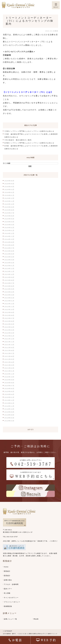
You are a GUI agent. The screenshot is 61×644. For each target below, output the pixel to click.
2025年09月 (9, 207)
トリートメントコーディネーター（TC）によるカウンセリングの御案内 (29, 21)
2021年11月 (9, 342)
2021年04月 (9, 362)
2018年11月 (9, 406)
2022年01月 (9, 336)
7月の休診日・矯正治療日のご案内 (18, 140)
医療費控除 (8, 606)
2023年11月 (9, 271)
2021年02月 (9, 368)
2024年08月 (9, 245)
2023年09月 (9, 277)
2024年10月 (9, 239)
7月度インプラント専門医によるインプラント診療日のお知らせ (29, 131)
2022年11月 (9, 307)
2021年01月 (9, 371)
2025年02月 (9, 228)
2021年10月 (9, 345)
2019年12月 (9, 400)
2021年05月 (9, 359)
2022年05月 (9, 324)
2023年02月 (9, 298)
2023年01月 (9, 301)
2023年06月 (9, 286)
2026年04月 (9, 187)
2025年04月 (9, 222)
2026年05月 (9, 184)
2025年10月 (9, 204)
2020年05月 (9, 391)
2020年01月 (9, 397)
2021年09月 (9, 348)
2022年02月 (9, 333)
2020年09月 (9, 380)
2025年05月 (9, 219)
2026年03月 (9, 190)
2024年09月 (9, 242)
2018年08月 (9, 415)
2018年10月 (9, 409)
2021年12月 (9, 339)
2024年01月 (9, 266)
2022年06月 (9, 321)
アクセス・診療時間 (11, 584)
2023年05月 (9, 289)
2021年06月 (9, 356)
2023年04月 (9, 292)
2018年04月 (9, 421)
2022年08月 (9, 315)
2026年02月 (9, 192)
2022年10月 (9, 310)
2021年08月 (9, 350)
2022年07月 (9, 318)
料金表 (36, 619)
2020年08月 (9, 383)
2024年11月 (9, 236)
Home (6, 567)
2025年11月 (9, 201)
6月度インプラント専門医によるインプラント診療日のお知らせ (29, 143)
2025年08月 (9, 210)
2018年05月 (9, 418)
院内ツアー (8, 589)
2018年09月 (9, 412)
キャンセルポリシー (11, 598)
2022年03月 (9, 330)
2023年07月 (9, 283)
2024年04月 (9, 257)
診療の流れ (8, 580)
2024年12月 (9, 233)
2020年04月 (9, 394)
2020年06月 (9, 389)
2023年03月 (9, 295)
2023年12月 (9, 269)
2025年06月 (9, 216)
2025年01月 (9, 230)
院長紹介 (7, 576)
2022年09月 (9, 312)
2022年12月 (9, 304)
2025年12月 (9, 198)
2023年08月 (9, 280)
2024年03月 (9, 260)
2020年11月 (9, 374)
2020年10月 (9, 377)
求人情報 (7, 593)
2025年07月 (9, 213)
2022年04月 (9, 327)
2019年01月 (9, 403)
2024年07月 (9, 248)
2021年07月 (9, 353)
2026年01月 (9, 195)
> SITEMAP (8, 631)
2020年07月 (9, 386)
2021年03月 (9, 365)
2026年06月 (9, 181)
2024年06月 (9, 251)
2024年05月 (9, 254)
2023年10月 (9, 274)
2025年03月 (9, 225)
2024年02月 (9, 263)
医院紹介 (7, 571)
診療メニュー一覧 (10, 619)
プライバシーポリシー (12, 602)
